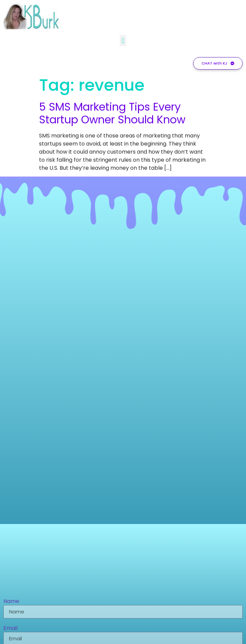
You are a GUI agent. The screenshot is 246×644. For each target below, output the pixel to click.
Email (10, 629)
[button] (123, 39)
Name (11, 602)
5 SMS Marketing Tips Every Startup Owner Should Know (112, 113)
